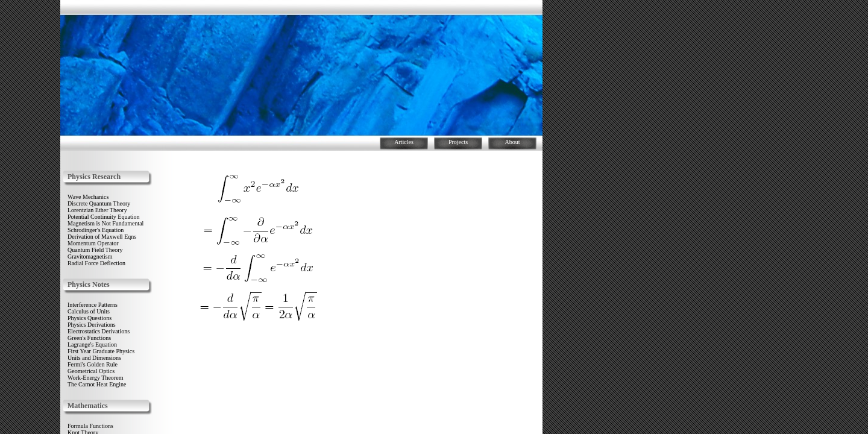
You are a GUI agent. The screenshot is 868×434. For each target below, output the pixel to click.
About (513, 142)
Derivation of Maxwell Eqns (102, 237)
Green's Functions (89, 338)
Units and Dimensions (94, 358)
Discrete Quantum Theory (99, 203)
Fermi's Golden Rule (93, 364)
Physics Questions (90, 318)
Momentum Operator (93, 243)
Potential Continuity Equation (103, 217)
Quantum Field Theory (95, 250)
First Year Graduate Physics (101, 351)
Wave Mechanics (88, 197)
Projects (458, 142)
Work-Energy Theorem (95, 378)
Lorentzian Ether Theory (97, 210)
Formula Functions (90, 426)
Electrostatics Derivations (99, 331)
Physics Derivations (92, 325)
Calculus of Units (89, 311)
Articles (404, 142)
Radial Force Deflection (96, 263)
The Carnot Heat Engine (97, 384)
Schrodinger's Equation (96, 230)
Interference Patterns (93, 305)
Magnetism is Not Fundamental (105, 223)
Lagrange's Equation (92, 344)
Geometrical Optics (91, 371)
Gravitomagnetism (90, 256)
